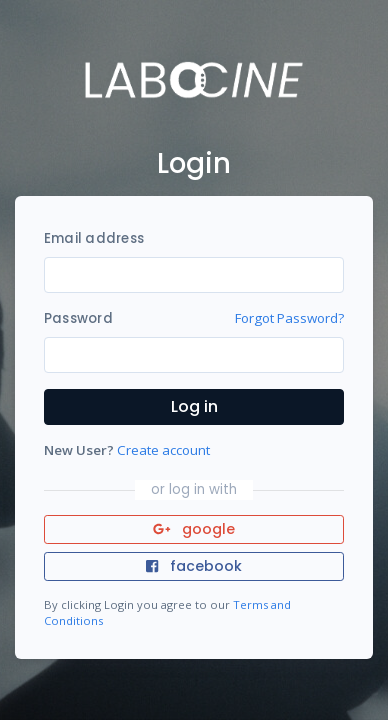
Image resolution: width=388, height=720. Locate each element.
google (194, 529)
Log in (194, 406)
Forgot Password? (289, 318)
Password (78, 318)
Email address (94, 238)
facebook (194, 566)
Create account (163, 450)
